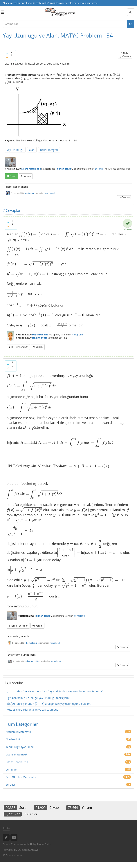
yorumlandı (50, 190)
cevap (13, 173)
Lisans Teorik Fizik (17, 768)
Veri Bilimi (12, 776)
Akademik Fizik (15, 746)
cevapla (126, 194)
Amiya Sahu (44, 850)
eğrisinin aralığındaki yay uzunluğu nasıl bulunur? (50, 697)
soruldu (99, 165)
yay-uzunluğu (15, 146)
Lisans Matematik (31, 165)
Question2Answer (29, 856)
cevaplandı (78, 333)
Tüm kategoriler (22, 730)
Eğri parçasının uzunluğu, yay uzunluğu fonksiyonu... (39, 704)
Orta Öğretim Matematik (21, 783)
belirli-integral (49, 146)
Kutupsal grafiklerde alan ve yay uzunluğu (33, 716)
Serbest (10, 791)
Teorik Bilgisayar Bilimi (20, 753)
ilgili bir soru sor (19, 345)
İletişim (6, 834)
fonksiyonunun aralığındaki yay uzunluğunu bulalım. (46, 710)
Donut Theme (11, 850)
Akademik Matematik (19, 738)
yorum (27, 173)
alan (32, 146)
